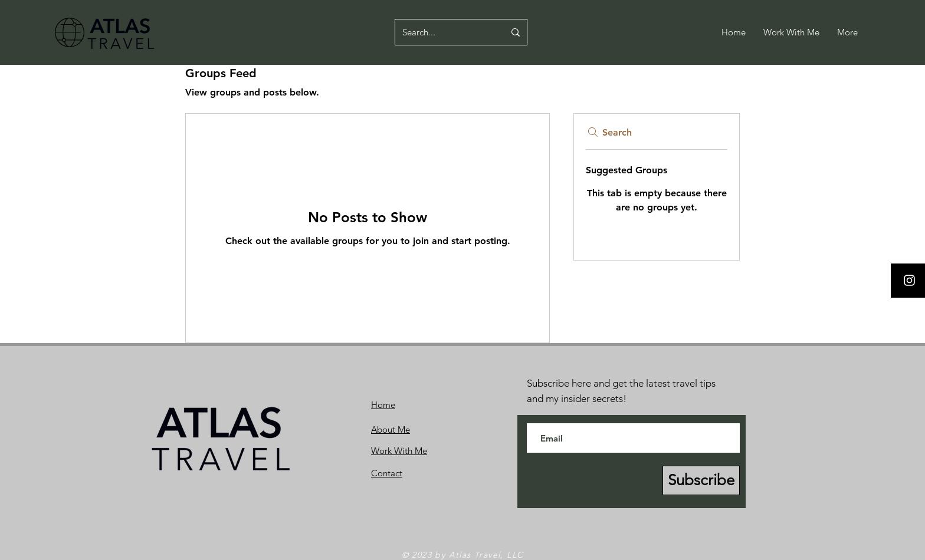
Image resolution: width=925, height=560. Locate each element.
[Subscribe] (701, 480)
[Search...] (445, 32)
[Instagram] (909, 280)
